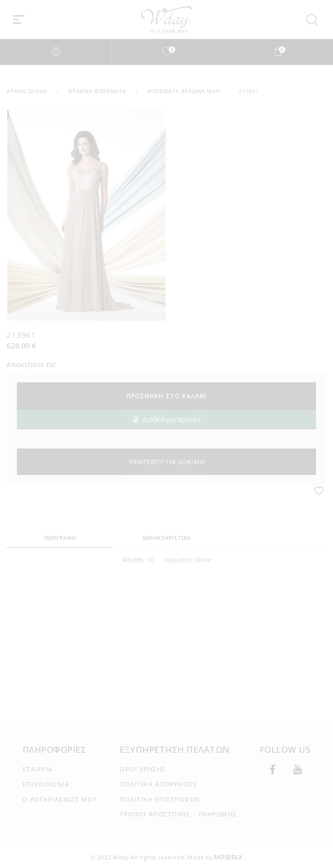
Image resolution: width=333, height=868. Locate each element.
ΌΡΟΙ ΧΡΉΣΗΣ (143, 769)
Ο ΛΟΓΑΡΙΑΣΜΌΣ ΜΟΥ (60, 799)
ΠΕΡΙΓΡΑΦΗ (60, 538)
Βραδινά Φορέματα (97, 91)
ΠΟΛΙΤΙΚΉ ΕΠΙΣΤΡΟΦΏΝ (160, 799)
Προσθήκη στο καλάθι (166, 396)
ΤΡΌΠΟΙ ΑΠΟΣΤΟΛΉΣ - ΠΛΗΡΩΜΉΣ (178, 814)
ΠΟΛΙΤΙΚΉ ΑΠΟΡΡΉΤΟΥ (158, 784)
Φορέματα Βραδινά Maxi (184, 91)
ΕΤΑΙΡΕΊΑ (38, 769)
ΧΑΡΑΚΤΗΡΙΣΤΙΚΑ (166, 538)
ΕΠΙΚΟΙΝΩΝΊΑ (46, 784)
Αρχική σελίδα (27, 91)
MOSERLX (228, 857)
